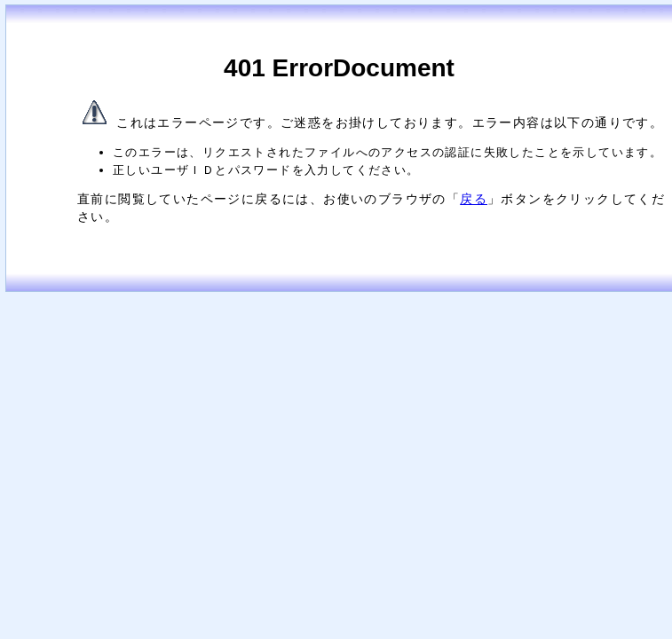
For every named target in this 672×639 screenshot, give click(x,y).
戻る (474, 199)
